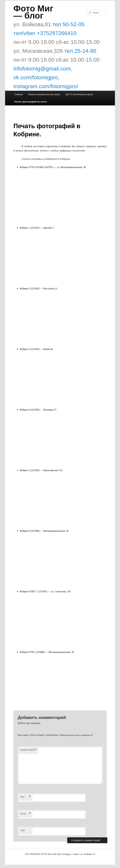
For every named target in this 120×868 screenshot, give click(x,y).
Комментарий (28, 750)
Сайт (23, 830)
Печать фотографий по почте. (31, 102)
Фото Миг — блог (33, 12)
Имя (25, 797)
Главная (19, 94)
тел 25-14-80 (80, 51)
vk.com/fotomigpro (36, 77)
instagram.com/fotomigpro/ (46, 86)
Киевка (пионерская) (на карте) (44, 94)
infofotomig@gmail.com (42, 69)
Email (25, 814)
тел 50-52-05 (68, 24)
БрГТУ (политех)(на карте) (79, 94)
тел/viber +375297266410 (45, 33)
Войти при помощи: (29, 723)
